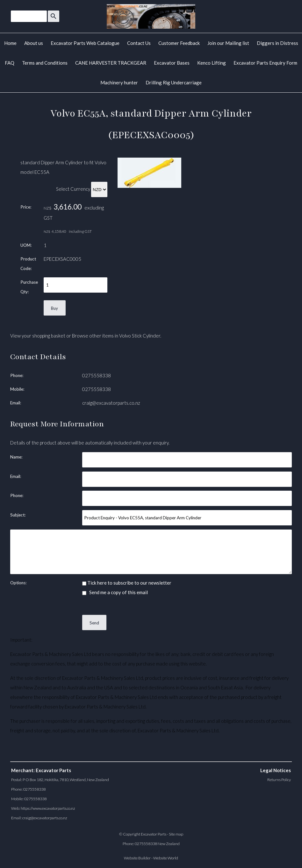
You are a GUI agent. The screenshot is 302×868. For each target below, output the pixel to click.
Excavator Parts (154, 834)
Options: (18, 583)
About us (34, 43)
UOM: (26, 245)
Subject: (18, 515)
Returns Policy (279, 780)
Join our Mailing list (228, 43)
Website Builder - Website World (151, 858)
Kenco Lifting (212, 63)
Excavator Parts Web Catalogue (85, 43)
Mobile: (17, 389)
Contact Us (139, 43)
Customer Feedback (179, 43)
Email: (16, 403)
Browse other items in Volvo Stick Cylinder (116, 336)
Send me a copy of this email (115, 592)
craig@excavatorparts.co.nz (111, 403)
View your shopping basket (38, 336)
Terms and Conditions (45, 63)
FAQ (10, 63)
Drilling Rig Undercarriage (174, 82)
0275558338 (97, 375)
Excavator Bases (172, 63)
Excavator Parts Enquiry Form (265, 63)
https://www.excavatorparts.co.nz (48, 808)
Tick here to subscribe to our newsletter (127, 583)
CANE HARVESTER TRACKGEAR (111, 63)
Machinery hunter (119, 82)
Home (10, 43)
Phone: (17, 375)
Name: (16, 457)
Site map (176, 834)
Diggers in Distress (277, 43)
